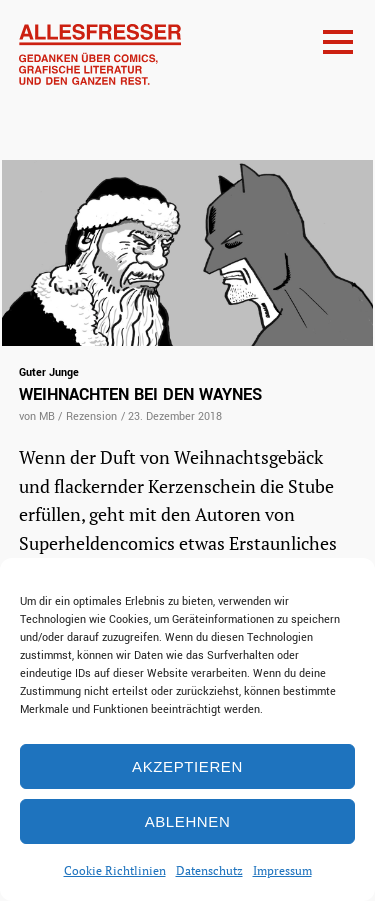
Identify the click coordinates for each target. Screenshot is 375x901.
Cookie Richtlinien (115, 870)
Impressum (282, 870)
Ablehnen (188, 821)
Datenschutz (209, 870)
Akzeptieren (187, 766)
